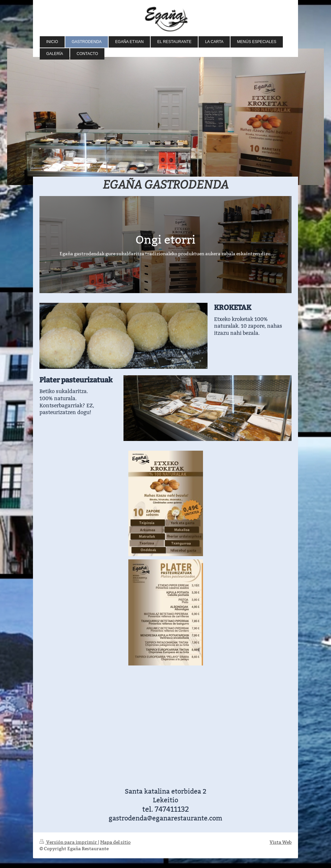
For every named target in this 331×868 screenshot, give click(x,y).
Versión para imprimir (69, 842)
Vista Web (281, 842)
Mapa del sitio (115, 842)
